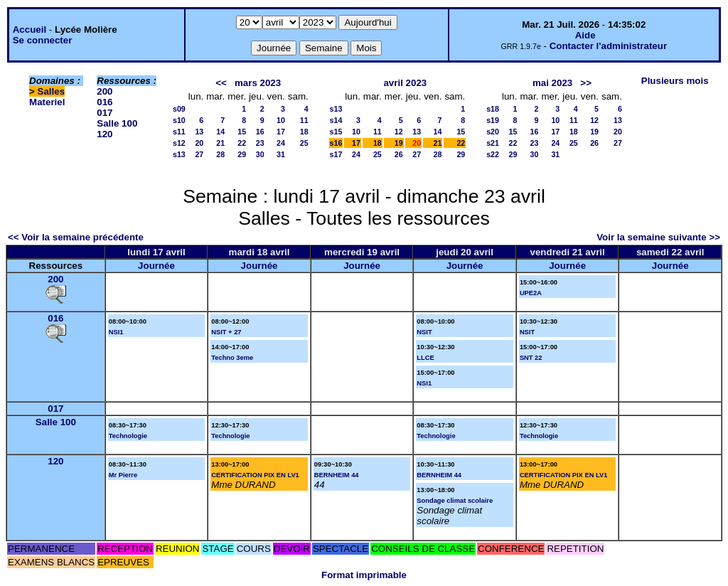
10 (281, 120)
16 (260, 132)
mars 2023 (258, 83)
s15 (336, 132)
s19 (493, 120)
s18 (493, 109)
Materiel (47, 102)
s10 (179, 120)
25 (304, 143)
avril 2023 (405, 83)
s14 (336, 120)
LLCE (425, 358)
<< (221, 83)
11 (304, 120)
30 (260, 154)
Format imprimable (364, 575)
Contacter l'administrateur (608, 46)
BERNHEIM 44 (337, 475)
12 (399, 132)
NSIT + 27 (226, 332)
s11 (179, 132)
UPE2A (531, 293)
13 (199, 132)
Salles (52, 91)
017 (105, 113)
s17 (336, 154)
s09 (179, 109)
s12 (179, 143)
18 (304, 132)
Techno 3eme (232, 358)
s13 (179, 154)
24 (281, 143)
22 (242, 143)
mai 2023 (552, 83)
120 (105, 134)
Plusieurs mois (675, 81)
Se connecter (43, 40)
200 (105, 91)
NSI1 (116, 332)
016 (105, 102)
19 (399, 143)
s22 (493, 154)
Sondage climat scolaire (455, 501)
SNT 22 (531, 358)
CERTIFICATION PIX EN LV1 (255, 475)
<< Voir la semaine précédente (76, 237)
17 (281, 132)
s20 (493, 132)
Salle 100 (117, 123)
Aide (585, 35)
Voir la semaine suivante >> (658, 237)
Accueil (30, 30)
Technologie (128, 436)
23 (260, 143)
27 (199, 154)
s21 (493, 143)
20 (199, 143)
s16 (336, 143)
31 (281, 154)
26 (399, 154)
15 (242, 132)
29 (242, 154)
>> (586, 83)
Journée (156, 266)
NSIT (424, 332)
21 (220, 143)
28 (220, 154)
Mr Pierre (123, 475)
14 (220, 132)
